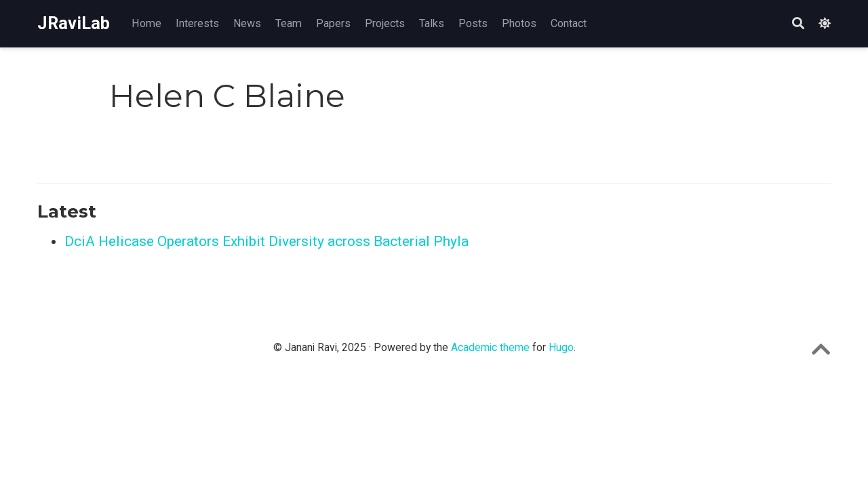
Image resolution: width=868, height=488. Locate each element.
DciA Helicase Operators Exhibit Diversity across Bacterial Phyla (267, 241)
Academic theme (490, 347)
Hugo (561, 347)
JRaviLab (74, 23)
